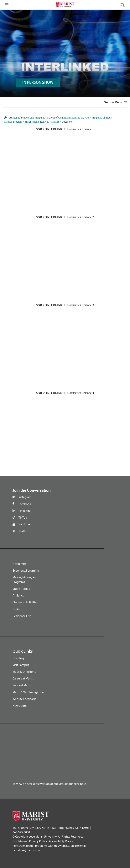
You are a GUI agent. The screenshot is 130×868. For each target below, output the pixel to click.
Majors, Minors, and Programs (25, 580)
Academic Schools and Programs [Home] (27, 118)
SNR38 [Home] (55, 122)
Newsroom (20, 706)
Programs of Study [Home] (102, 118)
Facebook (25, 504)
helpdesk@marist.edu (26, 850)
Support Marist (22, 685)
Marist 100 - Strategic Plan (29, 692)
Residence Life (22, 616)
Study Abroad (21, 589)
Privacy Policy (38, 841)
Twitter (23, 531)
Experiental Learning (26, 570)
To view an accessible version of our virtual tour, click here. (49, 784)
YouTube (24, 524)
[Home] (5, 118)
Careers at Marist (23, 678)
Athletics (18, 595)
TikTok (23, 517)
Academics (19, 564)
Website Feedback (24, 699)
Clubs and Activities (25, 602)
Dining (17, 609)
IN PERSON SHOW (38, 83)
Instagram (25, 497)
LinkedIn (24, 511)
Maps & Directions (24, 672)
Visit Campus (21, 665)
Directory (18, 658)
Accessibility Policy (61, 841)
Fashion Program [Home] (13, 122)
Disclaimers (20, 841)
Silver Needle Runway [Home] (37, 122)
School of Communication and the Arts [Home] (68, 118)
